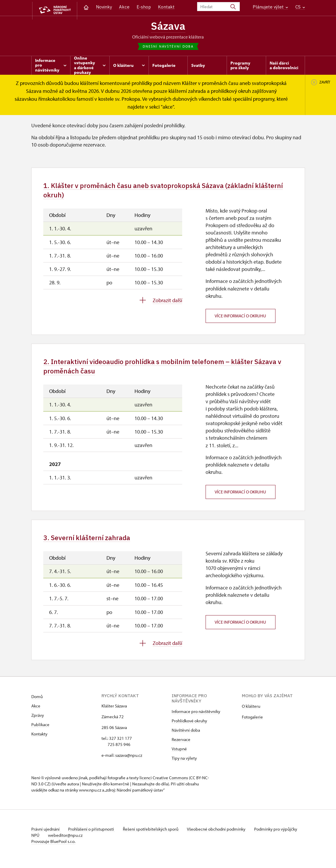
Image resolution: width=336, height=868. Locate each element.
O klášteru (251, 713)
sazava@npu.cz (129, 762)
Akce (124, 7)
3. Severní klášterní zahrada (91, 545)
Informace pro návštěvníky (196, 719)
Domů (37, 704)
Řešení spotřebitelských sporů (154, 836)
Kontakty (39, 741)
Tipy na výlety (184, 765)
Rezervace (181, 747)
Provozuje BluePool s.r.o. (53, 849)
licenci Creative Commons (164, 785)
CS (300, 7)
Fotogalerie (252, 724)
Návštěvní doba (186, 737)
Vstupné (179, 756)
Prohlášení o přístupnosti (93, 836)
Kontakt (166, 7)
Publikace (40, 732)
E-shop (144, 7)
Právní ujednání (46, 836)
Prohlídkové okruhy (189, 728)
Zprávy (38, 722)
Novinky (104, 7)
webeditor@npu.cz (84, 842)
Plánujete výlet (270, 7)
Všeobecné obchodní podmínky (222, 836)
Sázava (168, 27)
